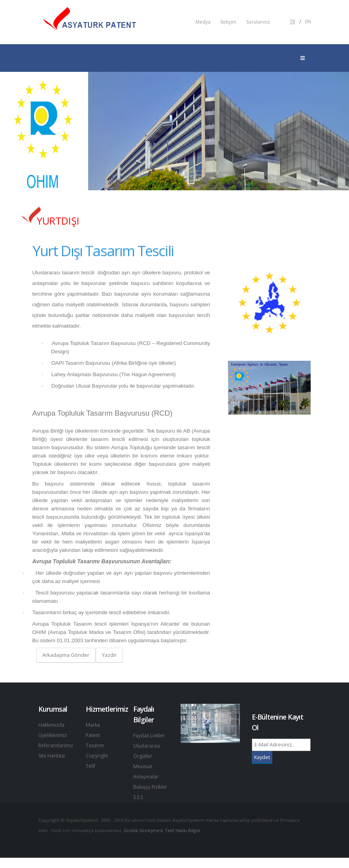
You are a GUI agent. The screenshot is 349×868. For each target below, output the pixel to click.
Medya (203, 22)
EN (308, 22)
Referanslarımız (57, 745)
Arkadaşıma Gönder (66, 655)
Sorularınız (258, 22)
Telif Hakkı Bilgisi (184, 841)
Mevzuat (143, 766)
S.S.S (139, 807)
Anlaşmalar (146, 777)
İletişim (228, 22)
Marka (93, 725)
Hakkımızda (52, 725)
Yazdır (109, 655)
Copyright (97, 756)
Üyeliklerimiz (53, 735)
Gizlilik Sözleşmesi (144, 841)
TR (292, 22)
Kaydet (262, 757)
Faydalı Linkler (149, 736)
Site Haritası (52, 756)
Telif (91, 766)
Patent (93, 735)
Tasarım (95, 745)
